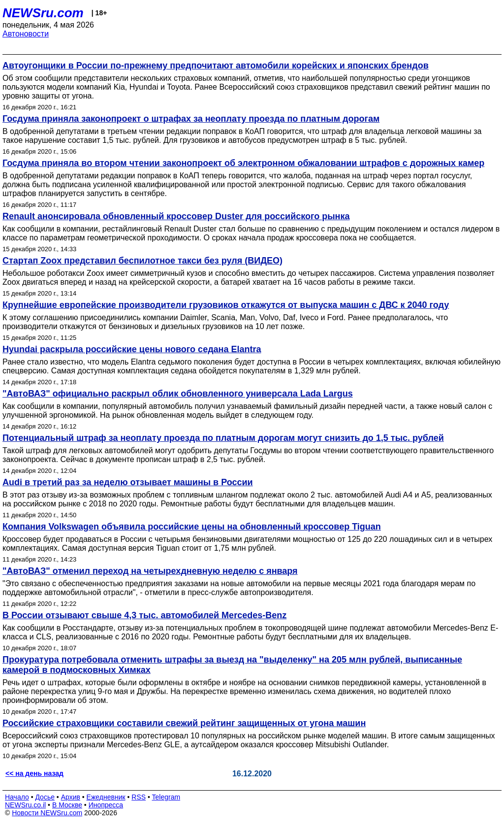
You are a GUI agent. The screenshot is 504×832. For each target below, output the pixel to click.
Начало (17, 797)
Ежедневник (106, 797)
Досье (45, 797)
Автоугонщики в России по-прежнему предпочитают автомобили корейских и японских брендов (216, 66)
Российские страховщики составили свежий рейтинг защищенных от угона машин (184, 723)
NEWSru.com (43, 13)
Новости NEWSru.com (47, 813)
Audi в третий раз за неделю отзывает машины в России (128, 482)
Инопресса (106, 805)
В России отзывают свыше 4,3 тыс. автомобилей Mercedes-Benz (144, 615)
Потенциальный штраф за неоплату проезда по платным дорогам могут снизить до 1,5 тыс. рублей (223, 438)
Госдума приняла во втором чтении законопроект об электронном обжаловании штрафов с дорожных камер (243, 163)
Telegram (166, 797)
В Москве (67, 805)
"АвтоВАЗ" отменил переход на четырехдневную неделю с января (150, 571)
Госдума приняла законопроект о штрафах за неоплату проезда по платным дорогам (191, 119)
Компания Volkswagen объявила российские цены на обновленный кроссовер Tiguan (192, 527)
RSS (139, 797)
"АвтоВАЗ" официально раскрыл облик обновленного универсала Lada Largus (178, 394)
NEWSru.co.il (25, 805)
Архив (71, 797)
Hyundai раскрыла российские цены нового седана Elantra (132, 349)
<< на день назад (34, 773)
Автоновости (26, 34)
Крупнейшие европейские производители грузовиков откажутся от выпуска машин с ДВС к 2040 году (226, 305)
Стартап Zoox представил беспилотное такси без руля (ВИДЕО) (142, 261)
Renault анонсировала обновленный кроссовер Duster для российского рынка (176, 216)
